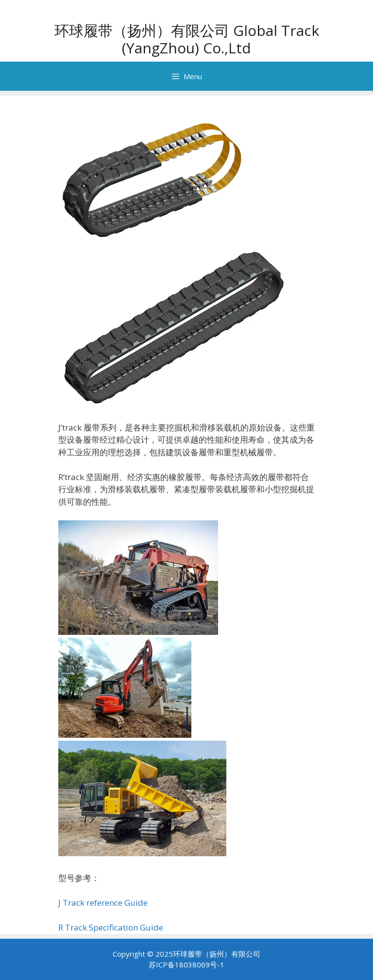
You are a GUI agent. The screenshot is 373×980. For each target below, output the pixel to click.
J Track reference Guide (103, 903)
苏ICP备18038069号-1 (186, 964)
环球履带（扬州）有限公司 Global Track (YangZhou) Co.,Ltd (187, 39)
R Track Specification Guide (111, 927)
